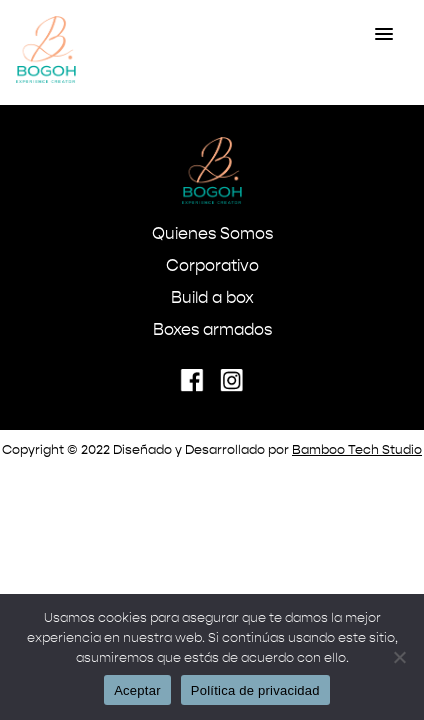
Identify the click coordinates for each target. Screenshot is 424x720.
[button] (384, 35)
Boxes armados (212, 331)
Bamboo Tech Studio (357, 450)
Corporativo (212, 267)
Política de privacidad (255, 690)
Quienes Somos (212, 235)
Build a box (212, 299)
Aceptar (137, 690)
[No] (399, 657)
